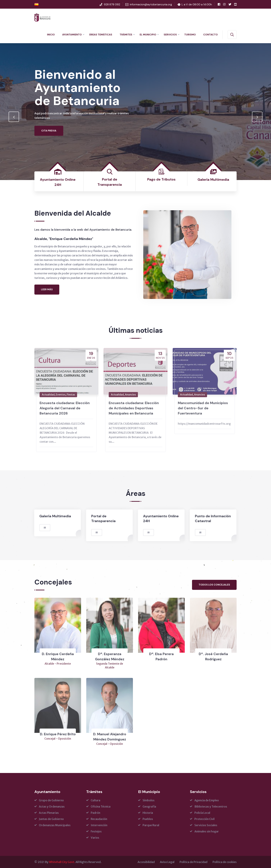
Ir (42, 528)
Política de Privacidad (193, 862)
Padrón (95, 813)
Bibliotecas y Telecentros (211, 806)
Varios (95, 838)
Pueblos (148, 819)
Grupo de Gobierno (51, 800)
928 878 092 (112, 4)
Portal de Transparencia (100, 518)
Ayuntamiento (72, 35)
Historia (148, 813)
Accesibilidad (146, 862)
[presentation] (14, 117)
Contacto (211, 35)
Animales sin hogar (207, 831)
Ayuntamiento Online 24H (158, 518)
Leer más (47, 289)
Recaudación (99, 819)
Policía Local (202, 813)
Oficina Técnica (101, 806)
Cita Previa (49, 140)
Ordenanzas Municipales (55, 825)
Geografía (149, 806)
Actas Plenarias (49, 813)
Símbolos (149, 800)
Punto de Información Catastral (210, 518)
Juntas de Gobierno (51, 819)
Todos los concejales (214, 585)
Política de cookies (225, 862)
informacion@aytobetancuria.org (151, 4)
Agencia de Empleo (207, 800)
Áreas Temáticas (101, 35)
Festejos (96, 831)
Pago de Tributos (161, 179)
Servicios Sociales (206, 825)
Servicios (170, 35)
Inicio (51, 35)
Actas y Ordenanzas (52, 806)
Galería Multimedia (213, 180)
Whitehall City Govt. (62, 862)
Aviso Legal (167, 862)
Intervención (99, 825)
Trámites (126, 35)
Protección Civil (204, 819)
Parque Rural (151, 825)
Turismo (190, 35)
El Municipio (148, 35)
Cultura (95, 800)
